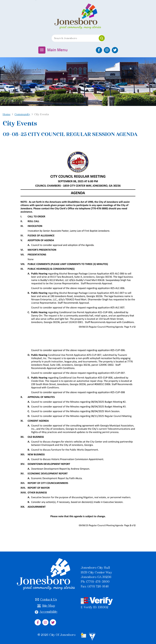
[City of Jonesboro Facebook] (99, 50)
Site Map (46, 606)
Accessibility (46, 612)
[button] (102, 38)
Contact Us (46, 600)
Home (7, 114)
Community (22, 114)
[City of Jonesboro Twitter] (115, 50)
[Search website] (74, 38)
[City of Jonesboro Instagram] (107, 50)
